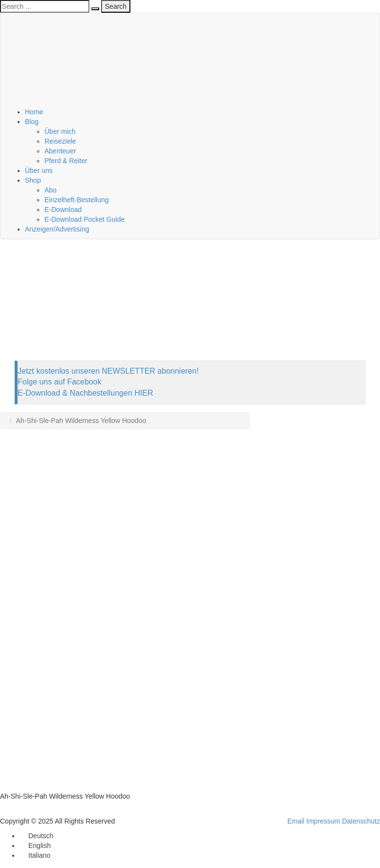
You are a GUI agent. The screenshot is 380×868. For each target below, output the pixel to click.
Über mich (60, 131)
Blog (32, 122)
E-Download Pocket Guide (84, 219)
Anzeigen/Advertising (57, 229)
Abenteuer (60, 151)
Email (296, 821)
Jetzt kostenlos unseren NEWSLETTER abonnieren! (108, 371)
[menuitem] (36, 836)
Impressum (323, 821)
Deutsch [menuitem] (41, 836)
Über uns (39, 170)
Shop (33, 180)
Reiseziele (60, 141)
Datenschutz (361, 821)
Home (34, 112)
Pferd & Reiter (66, 161)
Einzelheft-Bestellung (77, 200)
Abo (51, 190)
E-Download (63, 210)
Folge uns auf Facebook (60, 382)
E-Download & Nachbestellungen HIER (85, 393)
